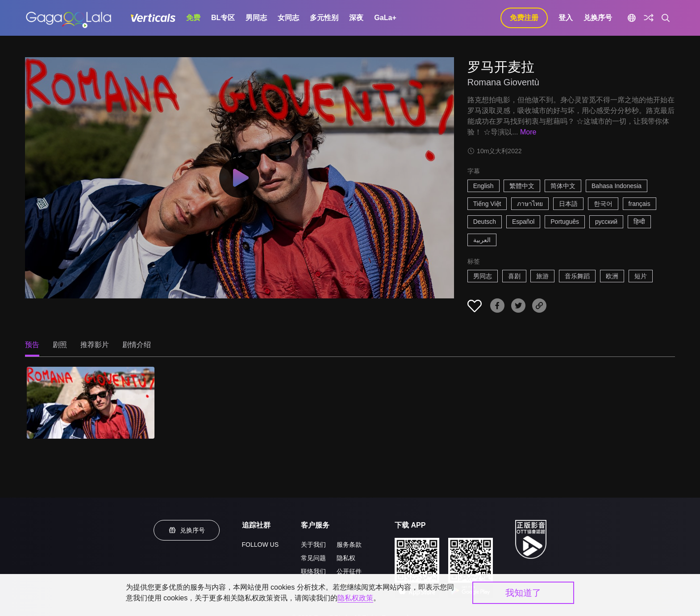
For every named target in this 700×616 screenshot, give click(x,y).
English (483, 186)
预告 (32, 345)
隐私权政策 (355, 598)
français (640, 204)
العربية (482, 240)
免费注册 (524, 18)
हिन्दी (639, 222)
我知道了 (523, 593)
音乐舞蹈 (577, 276)
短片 (641, 276)
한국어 (603, 204)
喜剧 (514, 276)
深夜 (356, 18)
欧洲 (612, 276)
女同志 (288, 18)
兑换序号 (598, 18)
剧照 (60, 345)
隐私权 (346, 558)
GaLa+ (385, 18)
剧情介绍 (137, 345)
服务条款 (349, 545)
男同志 (256, 18)
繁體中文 (522, 186)
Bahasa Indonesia (617, 186)
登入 (566, 18)
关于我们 (313, 545)
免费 (193, 18)
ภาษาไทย (530, 204)
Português (565, 222)
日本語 (568, 204)
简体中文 (563, 186)
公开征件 (349, 571)
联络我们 (313, 571)
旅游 (542, 276)
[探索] (649, 18)
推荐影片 (95, 345)
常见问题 (313, 558)
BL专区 (223, 18)
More (528, 132)
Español (523, 222)
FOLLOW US (260, 545)
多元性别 (324, 18)
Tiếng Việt (487, 204)
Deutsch (485, 222)
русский (606, 222)
